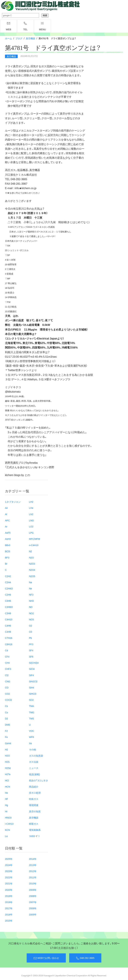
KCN (7, 830)
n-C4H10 (34, 545)
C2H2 (8, 576)
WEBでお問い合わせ (46, 958)
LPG (31, 533)
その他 (32, 749)
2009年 (33, 890)
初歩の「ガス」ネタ (38, 780)
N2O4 (32, 570)
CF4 (7, 656)
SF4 (31, 650)
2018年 (9, 902)
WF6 (31, 737)
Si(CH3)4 (34, 663)
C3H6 (8, 601)
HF (7, 799)
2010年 (33, 883)
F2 (6, 731)
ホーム (8, 38)
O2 (31, 626)
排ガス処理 (35, 793)
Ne (30, 588)
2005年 (33, 914)
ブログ (19, 38)
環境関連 (34, 805)
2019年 (9, 896)
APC (7, 520)
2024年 (9, 865)
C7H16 (9, 638)
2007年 (33, 902)
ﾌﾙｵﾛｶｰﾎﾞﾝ (34, 836)
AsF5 (8, 533)
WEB (8, 26)
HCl (7, 780)
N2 (30, 551)
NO (31, 607)
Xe (30, 743)
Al (6, 514)
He (6, 793)
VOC (31, 731)
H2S (7, 762)
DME (8, 725)
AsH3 (8, 539)
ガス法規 (34, 762)
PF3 (31, 644)
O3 (31, 632)
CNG (8, 681)
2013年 (33, 865)
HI (6, 811)
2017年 (9, 908)
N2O (31, 557)
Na (30, 582)
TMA (31, 706)
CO (7, 687)
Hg (6, 805)
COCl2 (8, 700)
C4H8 (8, 632)
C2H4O (9, 588)
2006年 (33, 908)
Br (6, 564)
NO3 (31, 619)
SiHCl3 (33, 694)
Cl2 (7, 675)
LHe (31, 508)
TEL (25, 26)
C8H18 (9, 644)
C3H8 (8, 613)
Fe (6, 737)
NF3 (31, 595)
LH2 (31, 502)
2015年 (9, 921)
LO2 (31, 526)
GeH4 (8, 743)
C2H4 (8, 582)
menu (42, 26)
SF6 (31, 656)
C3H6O (9, 607)
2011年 (33, 877)
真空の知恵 (35, 811)
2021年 (9, 883)
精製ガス (34, 824)
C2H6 (8, 595)
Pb (30, 638)
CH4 (7, 663)
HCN (7, 787)
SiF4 (31, 675)
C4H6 (8, 626)
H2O (7, 756)
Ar (6, 526)
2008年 (33, 896)
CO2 (7, 694)
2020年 (9, 890)
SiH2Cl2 (33, 681)
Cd (6, 650)
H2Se (8, 768)
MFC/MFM (34, 539)
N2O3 (32, 564)
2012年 (33, 871)
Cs (6, 706)
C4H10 (9, 619)
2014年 (33, 859)
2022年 (9, 877)
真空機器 (30, 38)
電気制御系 (35, 830)
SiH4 (31, 687)
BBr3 (8, 545)
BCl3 (7, 551)
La (6, 836)
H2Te (8, 774)
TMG (32, 712)
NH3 (31, 601)
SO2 (31, 700)
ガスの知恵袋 (36, 756)
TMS (31, 718)
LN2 (31, 514)
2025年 (9, 859)
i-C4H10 (9, 824)
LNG (31, 520)
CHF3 (8, 669)
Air (6, 508)
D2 (6, 718)
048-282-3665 (85, 958)
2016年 (9, 914)
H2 (6, 749)
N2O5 (32, 576)
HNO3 (8, 817)
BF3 (7, 557)
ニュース (34, 768)
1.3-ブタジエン (13, 502)
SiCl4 (32, 669)
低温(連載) (34, 774)
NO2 (31, 613)
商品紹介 (34, 787)
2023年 (9, 871)
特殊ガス (34, 799)
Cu (6, 712)
